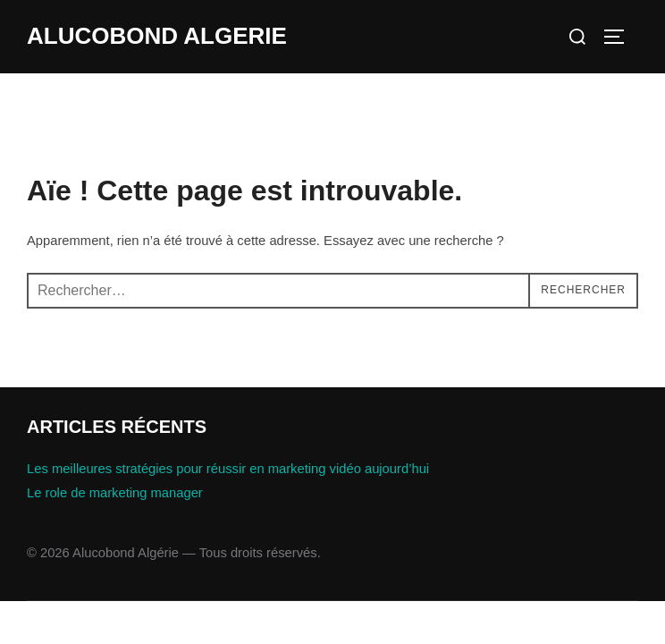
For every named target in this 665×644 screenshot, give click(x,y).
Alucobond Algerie (157, 36)
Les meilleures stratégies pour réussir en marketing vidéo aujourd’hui (228, 469)
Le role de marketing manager (115, 493)
